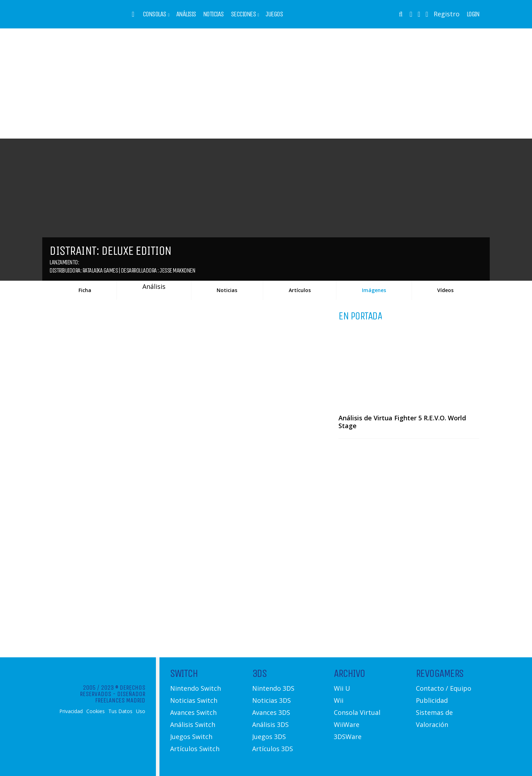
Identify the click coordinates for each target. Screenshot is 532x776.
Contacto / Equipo (444, 688)
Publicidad (432, 700)
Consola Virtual (357, 712)
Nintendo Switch (196, 688)
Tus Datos (120, 711)
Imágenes (374, 290)
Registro (447, 14)
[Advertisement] (266, 83)
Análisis (186, 14)
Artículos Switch (195, 749)
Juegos (274, 14)
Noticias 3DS (272, 700)
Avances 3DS (271, 712)
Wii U (342, 688)
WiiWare (347, 724)
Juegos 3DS (269, 737)
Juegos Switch (191, 737)
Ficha (85, 290)
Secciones (243, 14)
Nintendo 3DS (273, 688)
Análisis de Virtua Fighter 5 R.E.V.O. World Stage (402, 422)
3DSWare (348, 737)
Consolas (154, 14)
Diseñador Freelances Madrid (120, 697)
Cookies (96, 711)
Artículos (300, 290)
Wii (339, 700)
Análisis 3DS (270, 724)
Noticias (213, 14)
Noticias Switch (194, 700)
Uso (141, 711)
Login (473, 14)
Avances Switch (193, 712)
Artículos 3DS (273, 749)
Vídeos (445, 290)
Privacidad (71, 711)
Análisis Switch (193, 724)
